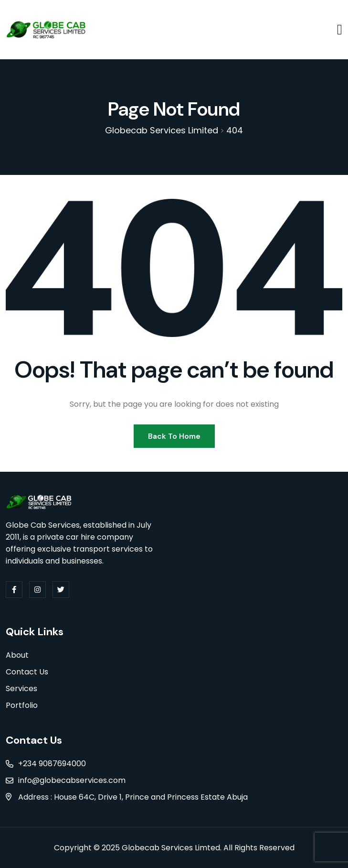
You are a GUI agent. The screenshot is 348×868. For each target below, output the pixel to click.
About (17, 655)
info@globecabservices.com (72, 780)
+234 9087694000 (52, 764)
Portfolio (22, 705)
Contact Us (27, 672)
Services (21, 689)
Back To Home (174, 436)
